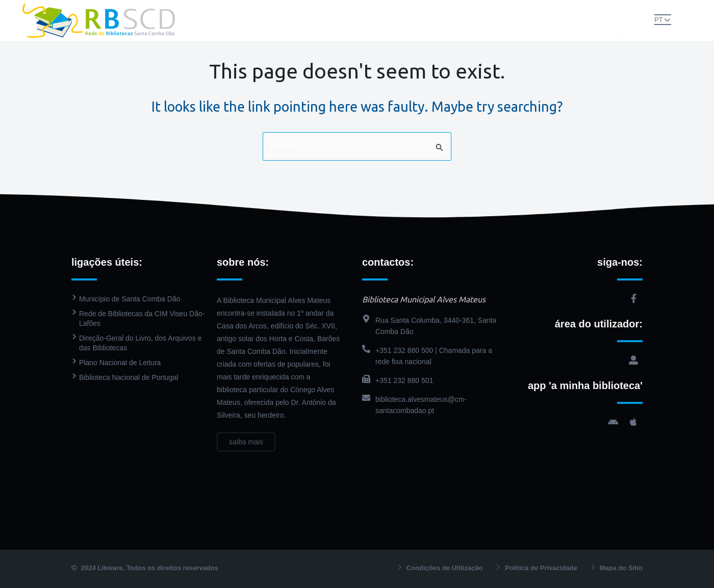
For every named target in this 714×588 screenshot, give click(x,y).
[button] (642, 19)
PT (659, 20)
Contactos (357, 30)
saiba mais (246, 449)
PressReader (422, 10)
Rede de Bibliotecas (229, 10)
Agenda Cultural (491, 10)
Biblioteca (306, 10)
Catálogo (364, 10)
